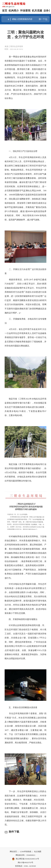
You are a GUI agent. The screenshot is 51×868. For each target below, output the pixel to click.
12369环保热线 (26, 852)
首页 (5, 11)
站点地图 (38, 852)
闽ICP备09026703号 (26, 862)
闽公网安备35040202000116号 (25, 859)
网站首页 (13, 852)
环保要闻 (25, 11)
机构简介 (14, 11)
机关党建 (37, 11)
